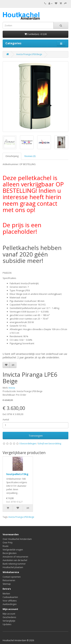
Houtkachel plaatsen (13, 567)
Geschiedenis (9, 617)
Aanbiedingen (10, 604)
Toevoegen (36, 436)
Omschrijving (12, 156)
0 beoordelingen (28, 444)
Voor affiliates (10, 601)
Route (6, 546)
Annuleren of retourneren (15, 557)
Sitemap (7, 584)
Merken (6, 594)
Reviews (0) (30, 156)
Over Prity (8, 543)
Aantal (6, 420)
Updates (7, 624)
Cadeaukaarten (10, 597)
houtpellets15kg (17, 474)
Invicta (12, 388)
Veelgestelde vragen (13, 550)
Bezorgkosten (10, 553)
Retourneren (9, 580)
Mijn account (9, 614)
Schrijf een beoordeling (50, 444)
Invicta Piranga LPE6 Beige (29, 54)
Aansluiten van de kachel (15, 560)
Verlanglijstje (9, 621)
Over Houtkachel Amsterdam (17, 539)
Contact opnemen (12, 577)
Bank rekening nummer (14, 564)
